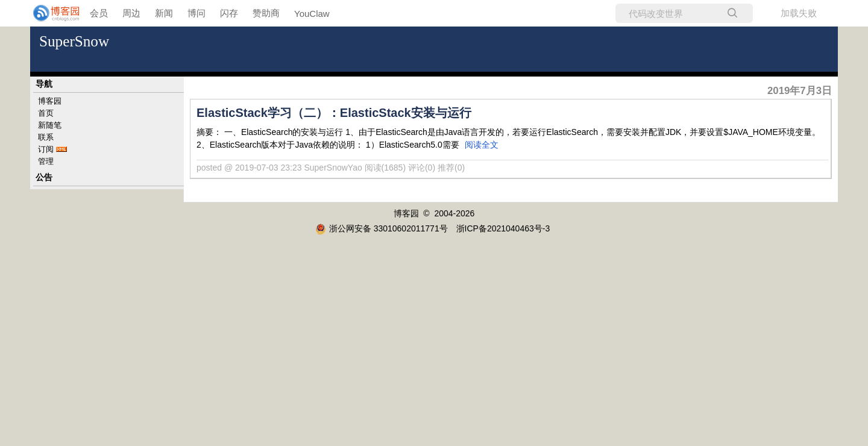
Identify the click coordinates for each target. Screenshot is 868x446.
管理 (46, 161)
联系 (46, 137)
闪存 (229, 13)
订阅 (46, 149)
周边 (131, 13)
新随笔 (50, 125)
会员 (99, 13)
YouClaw (312, 14)
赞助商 (266, 13)
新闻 (164, 13)
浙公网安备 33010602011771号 (382, 228)
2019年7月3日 (800, 91)
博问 (197, 13)
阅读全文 (482, 145)
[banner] (48, 13)
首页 (46, 113)
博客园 (50, 101)
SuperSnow (74, 41)
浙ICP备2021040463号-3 (503, 228)
